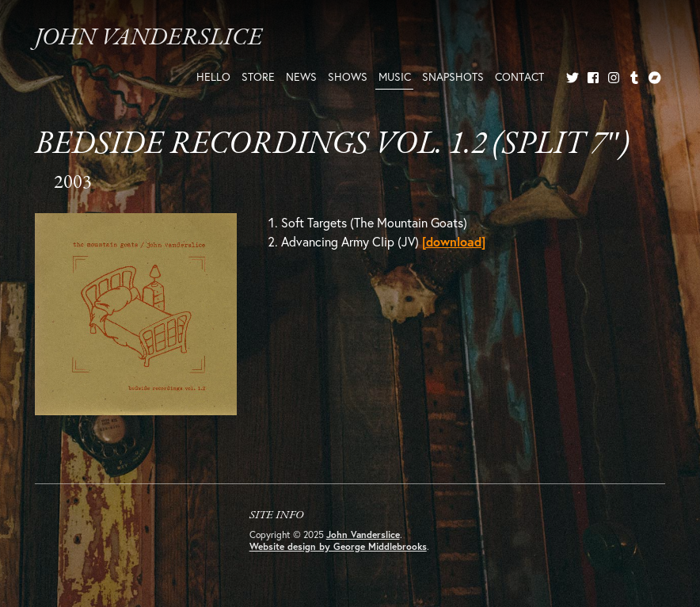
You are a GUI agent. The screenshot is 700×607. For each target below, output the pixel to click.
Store (258, 76)
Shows (348, 76)
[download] (454, 241)
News (301, 76)
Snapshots (453, 76)
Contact (519, 76)
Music (395, 76)
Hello (213, 76)
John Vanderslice (148, 38)
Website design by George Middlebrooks (338, 546)
